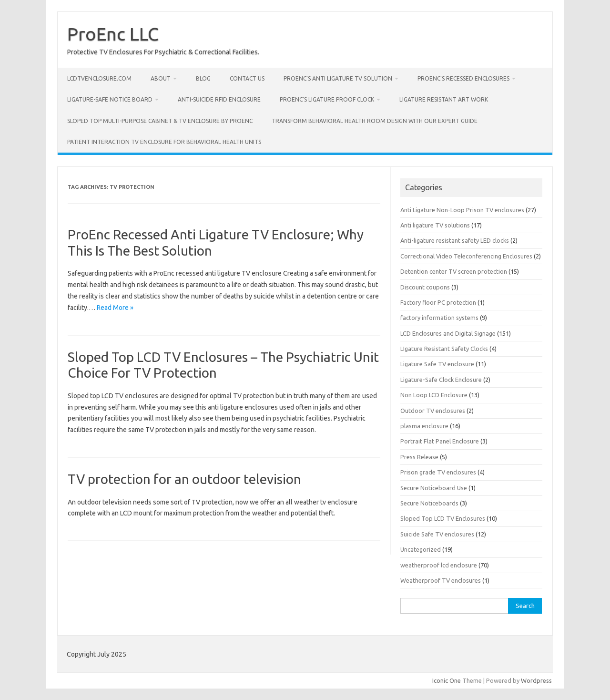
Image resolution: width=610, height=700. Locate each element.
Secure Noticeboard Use (434, 488)
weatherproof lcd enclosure (439, 565)
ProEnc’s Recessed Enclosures (463, 78)
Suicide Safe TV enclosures (437, 534)
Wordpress (536, 680)
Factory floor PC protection (438, 302)
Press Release (419, 457)
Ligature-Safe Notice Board (110, 99)
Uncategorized (421, 549)
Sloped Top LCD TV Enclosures (443, 518)
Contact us (247, 78)
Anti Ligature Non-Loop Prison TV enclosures (462, 210)
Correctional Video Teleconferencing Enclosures (466, 256)
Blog (203, 78)
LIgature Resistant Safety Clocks (444, 349)
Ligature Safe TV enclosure (437, 364)
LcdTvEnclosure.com (99, 78)
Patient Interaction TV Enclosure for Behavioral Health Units (164, 142)
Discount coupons (425, 287)
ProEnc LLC (113, 34)
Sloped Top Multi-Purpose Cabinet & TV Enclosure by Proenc (160, 121)
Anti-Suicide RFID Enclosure (219, 99)
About (161, 78)
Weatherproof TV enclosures (441, 580)
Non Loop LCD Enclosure (434, 395)
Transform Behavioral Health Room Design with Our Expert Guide (375, 121)
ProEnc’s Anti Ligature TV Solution (338, 78)
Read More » (115, 308)
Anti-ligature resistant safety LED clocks (455, 240)
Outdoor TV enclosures (433, 411)
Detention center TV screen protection (454, 271)
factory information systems (439, 318)
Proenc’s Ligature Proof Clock (327, 99)
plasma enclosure (424, 426)
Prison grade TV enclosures (438, 472)
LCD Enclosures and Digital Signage (448, 333)
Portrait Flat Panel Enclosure (440, 441)
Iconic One (447, 680)
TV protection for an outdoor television (184, 479)
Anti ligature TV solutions (435, 225)
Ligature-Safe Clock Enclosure (441, 380)
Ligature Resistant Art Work (444, 99)
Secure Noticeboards (429, 503)
